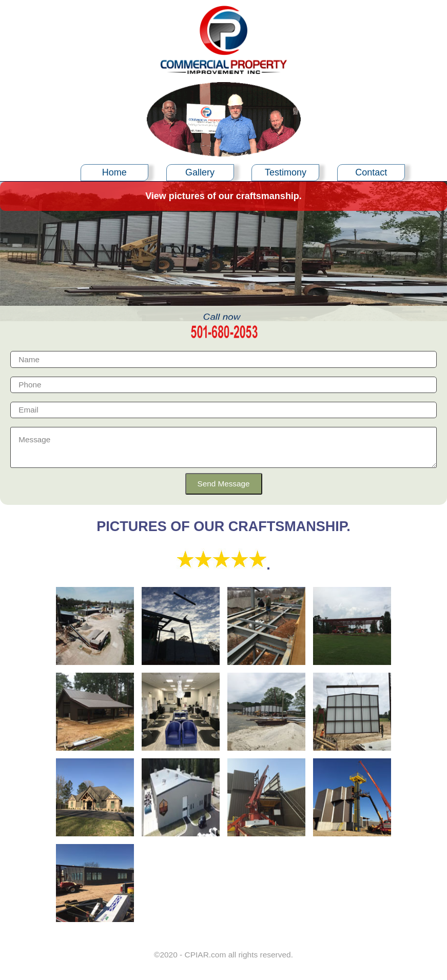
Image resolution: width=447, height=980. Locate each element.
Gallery (200, 172)
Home (114, 172)
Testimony (286, 172)
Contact (371, 172)
